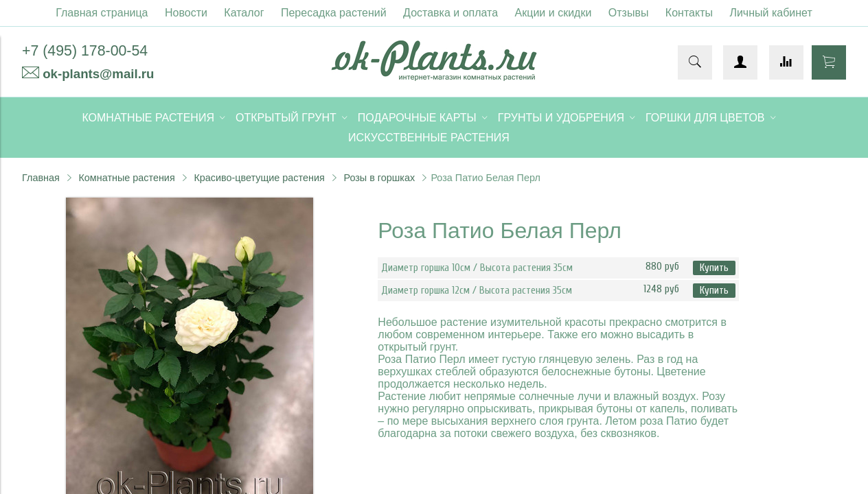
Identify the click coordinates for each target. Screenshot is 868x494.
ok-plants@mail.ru (98, 74)
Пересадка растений (334, 13)
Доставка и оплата (450, 13)
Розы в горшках (379, 178)
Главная (41, 178)
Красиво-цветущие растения (259, 178)
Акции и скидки (553, 13)
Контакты (689, 13)
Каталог (244, 13)
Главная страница (102, 13)
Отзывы (629, 13)
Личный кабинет (770, 13)
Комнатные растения (126, 178)
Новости (186, 13)
